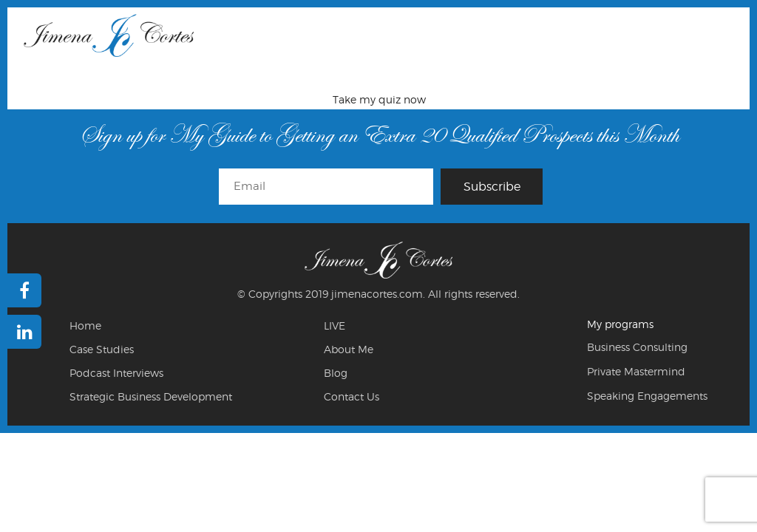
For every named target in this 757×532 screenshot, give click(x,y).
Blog (336, 373)
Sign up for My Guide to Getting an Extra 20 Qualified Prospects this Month (379, 135)
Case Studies (102, 349)
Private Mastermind (636, 371)
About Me (349, 349)
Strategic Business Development (151, 396)
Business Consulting (637, 347)
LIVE (335, 325)
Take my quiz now (379, 99)
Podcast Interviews (116, 373)
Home (85, 325)
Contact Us (352, 396)
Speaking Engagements (647, 396)
